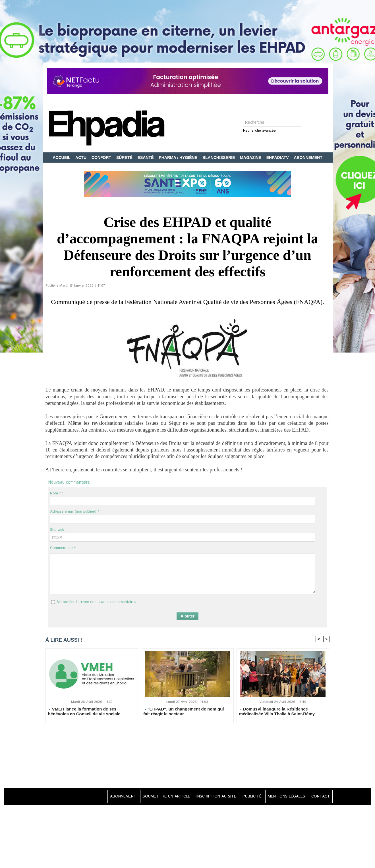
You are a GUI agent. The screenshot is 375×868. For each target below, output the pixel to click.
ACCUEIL (62, 158)
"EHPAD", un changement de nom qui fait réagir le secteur (184, 712)
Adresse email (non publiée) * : (76, 512)
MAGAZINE (251, 158)
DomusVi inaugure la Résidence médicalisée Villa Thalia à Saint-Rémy (277, 712)
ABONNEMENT (308, 158)
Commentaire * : (64, 548)
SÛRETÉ (125, 158)
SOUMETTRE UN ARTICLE (161, 797)
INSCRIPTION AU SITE (212, 797)
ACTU (81, 158)
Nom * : (56, 493)
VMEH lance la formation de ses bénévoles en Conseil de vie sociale (84, 712)
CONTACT (320, 797)
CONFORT (102, 158)
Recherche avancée (259, 131)
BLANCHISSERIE (219, 158)
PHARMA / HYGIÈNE (179, 158)
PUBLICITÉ (249, 797)
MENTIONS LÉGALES (285, 797)
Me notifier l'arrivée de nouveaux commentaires (97, 602)
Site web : (58, 530)
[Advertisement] (188, 757)
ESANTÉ (146, 158)
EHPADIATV (278, 158)
